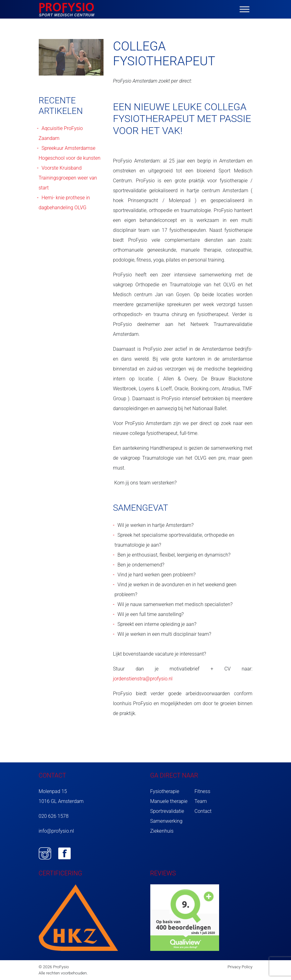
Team (201, 801)
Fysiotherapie (165, 791)
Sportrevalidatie (167, 811)
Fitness (203, 791)
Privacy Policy (240, 967)
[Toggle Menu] (245, 9)
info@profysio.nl (56, 831)
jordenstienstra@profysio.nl (143, 679)
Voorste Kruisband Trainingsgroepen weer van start (68, 178)
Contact (203, 811)
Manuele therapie (169, 801)
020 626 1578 (54, 816)
